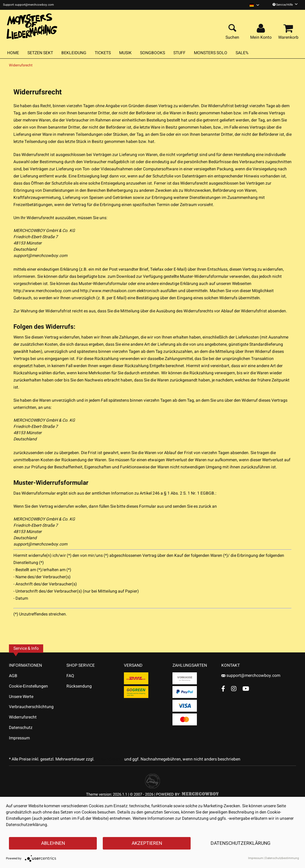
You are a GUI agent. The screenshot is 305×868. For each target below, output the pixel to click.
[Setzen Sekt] (40, 53)
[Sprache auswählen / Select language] (254, 5)
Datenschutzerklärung (241, 843)
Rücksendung (79, 686)
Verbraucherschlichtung (31, 707)
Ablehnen (53, 843)
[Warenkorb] (289, 29)
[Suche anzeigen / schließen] (232, 29)
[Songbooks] (152, 53)
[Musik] (125, 53)
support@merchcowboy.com (40, 256)
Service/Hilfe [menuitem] (285, 5)
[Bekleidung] (74, 53)
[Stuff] (179, 53)
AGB (13, 676)
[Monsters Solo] (211, 53)
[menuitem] (254, 5)
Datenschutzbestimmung (282, 858)
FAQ (70, 676)
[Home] (13, 53)
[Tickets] (103, 53)
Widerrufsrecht (23, 717)
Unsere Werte (21, 697)
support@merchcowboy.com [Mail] (251, 675)
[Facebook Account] (223, 689)
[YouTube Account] (246, 689)
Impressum (19, 738)
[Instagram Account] (234, 689)
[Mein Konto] (262, 29)
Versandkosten (109, 759)
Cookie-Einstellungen (28, 686)
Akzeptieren (147, 843)
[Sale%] (242, 53)
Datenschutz (21, 728)
